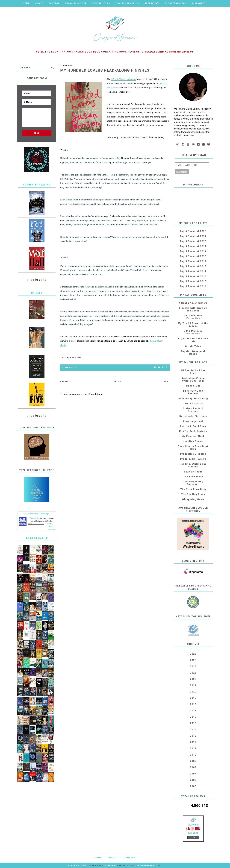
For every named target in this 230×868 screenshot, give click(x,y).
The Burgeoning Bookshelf (193, 483)
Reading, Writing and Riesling (193, 465)
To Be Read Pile (37, 538)
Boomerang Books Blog (193, 399)
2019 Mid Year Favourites (193, 332)
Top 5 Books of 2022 (193, 246)
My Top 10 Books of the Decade (193, 325)
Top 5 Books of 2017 (193, 271)
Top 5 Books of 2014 (193, 286)
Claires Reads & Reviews (193, 410)
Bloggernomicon (176, 3)
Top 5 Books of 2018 (193, 266)
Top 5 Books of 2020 (193, 256)
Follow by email (194, 155)
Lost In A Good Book (193, 426)
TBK (159, 866)
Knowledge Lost (193, 421)
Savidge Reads (193, 472)
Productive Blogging (193, 454)
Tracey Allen (35, 518)
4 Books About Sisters (193, 303)
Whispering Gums (193, 499)
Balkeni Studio (126, 866)
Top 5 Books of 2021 (193, 251)
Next (167, 381)
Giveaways (199, 3)
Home (26, 3)
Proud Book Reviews (193, 459)
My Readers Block (193, 436)
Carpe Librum (95, 866)
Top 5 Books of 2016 (193, 276)
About (39, 3)
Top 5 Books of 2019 (193, 261)
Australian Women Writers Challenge (193, 380)
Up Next (37, 293)
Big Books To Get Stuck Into (193, 340)
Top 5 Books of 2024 (193, 236)
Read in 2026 (100, 3)
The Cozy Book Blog (193, 489)
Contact (54, 3)
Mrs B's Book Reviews (193, 431)
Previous (66, 381)
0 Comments (69, 367)
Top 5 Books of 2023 (193, 241)
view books (51, 529)
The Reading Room (193, 494)
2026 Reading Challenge (37, 514)
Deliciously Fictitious (193, 416)
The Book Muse (193, 477)
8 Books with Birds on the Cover (193, 309)
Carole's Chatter (193, 404)
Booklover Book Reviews (193, 392)
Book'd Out (193, 386)
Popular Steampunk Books (193, 353)
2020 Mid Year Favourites (193, 317)
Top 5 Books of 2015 (193, 281)
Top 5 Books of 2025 (193, 231)
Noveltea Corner (193, 441)
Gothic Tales (193, 346)
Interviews (152, 3)
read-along (123, 79)
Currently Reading (37, 185)
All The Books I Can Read (193, 372)
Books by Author (76, 3)
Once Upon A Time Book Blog (193, 448)
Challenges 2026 (127, 3)
